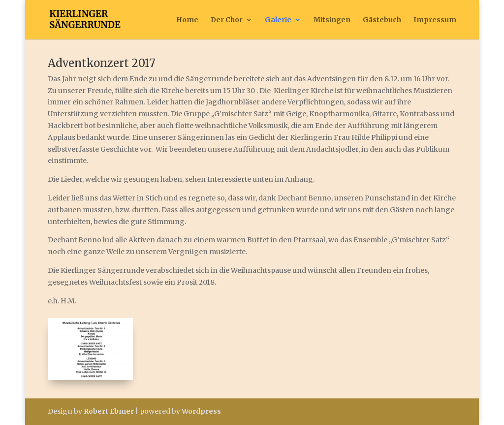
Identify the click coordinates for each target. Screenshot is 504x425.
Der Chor (227, 20)
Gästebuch (382, 20)
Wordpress (201, 411)
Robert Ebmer (109, 411)
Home (187, 20)
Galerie (278, 20)
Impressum (435, 20)
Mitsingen (332, 20)
